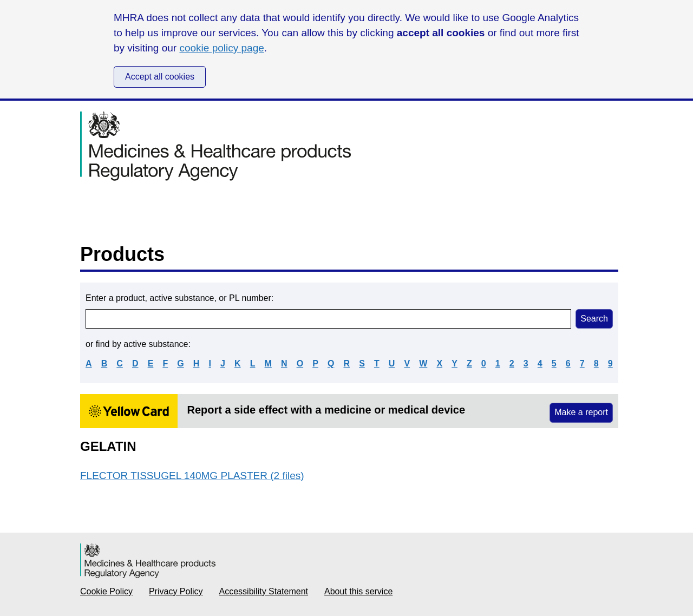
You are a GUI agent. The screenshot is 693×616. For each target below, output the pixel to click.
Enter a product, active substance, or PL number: (179, 298)
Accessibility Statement (264, 591)
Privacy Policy (176, 591)
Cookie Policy (106, 591)
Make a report (581, 412)
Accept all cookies (160, 77)
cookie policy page (221, 48)
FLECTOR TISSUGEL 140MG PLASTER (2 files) (192, 476)
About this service (358, 591)
